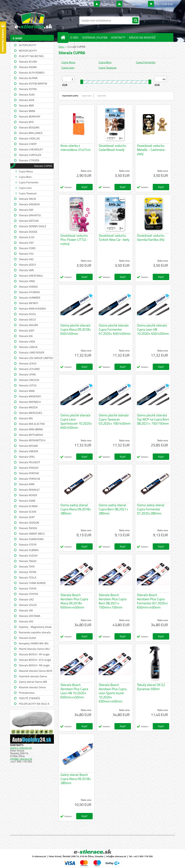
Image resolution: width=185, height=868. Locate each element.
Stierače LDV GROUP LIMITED (36, 358)
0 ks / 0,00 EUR (164, 4)
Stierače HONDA (28, 287)
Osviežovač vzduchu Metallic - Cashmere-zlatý (151, 150)
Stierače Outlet (27, 638)
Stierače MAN (27, 391)
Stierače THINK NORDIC (33, 583)
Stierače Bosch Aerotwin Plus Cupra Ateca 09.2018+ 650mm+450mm (74, 601)
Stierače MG (26, 418)
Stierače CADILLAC (30, 138)
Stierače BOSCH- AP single (34, 654)
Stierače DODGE (28, 232)
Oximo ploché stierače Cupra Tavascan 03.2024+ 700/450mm (115, 419)
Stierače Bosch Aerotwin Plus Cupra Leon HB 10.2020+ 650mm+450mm (74, 691)
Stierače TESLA (28, 577)
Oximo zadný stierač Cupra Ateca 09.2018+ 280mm (76, 509)
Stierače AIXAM (28, 67)
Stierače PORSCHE (30, 479)
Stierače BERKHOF (30, 116)
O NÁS (74, 37)
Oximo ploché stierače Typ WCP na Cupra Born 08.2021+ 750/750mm (153, 419)
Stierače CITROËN (29, 160)
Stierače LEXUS (28, 363)
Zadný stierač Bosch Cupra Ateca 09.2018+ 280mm (76, 779)
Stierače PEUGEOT (30, 462)
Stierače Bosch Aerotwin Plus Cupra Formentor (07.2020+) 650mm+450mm (152, 601)
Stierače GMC (27, 270)
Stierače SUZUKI (28, 556)
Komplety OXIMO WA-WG (34, 643)
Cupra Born (25, 177)
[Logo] (34, 20)
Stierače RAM (27, 484)
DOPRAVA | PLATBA (95, 37)
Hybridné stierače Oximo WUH (33, 677)
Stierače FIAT (26, 243)
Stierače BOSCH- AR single (34, 665)
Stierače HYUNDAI (29, 292)
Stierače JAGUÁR (28, 325)
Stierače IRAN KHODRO (32, 309)
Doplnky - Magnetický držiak (35, 627)
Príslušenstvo (27, 693)
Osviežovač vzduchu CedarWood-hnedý (112, 148)
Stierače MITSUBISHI (31, 435)
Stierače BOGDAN (29, 127)
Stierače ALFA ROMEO (32, 73)
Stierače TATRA (28, 572)
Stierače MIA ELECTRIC (32, 424)
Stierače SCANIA (28, 506)
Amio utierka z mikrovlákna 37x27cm (76, 148)
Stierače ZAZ (26, 621)
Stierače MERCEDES (30, 413)
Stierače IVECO (27, 320)
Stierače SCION (27, 512)
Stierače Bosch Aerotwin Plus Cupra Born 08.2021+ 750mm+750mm (113, 601)
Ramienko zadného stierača (35, 632)
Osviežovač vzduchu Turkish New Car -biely (114, 238)
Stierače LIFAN (27, 374)
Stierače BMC (27, 105)
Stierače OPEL (27, 457)
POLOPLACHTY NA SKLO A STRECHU (34, 704)
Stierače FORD (27, 248)
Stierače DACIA (27, 199)
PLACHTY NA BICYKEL (31, 56)
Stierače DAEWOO (29, 204)
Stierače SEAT (27, 517)
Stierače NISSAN (28, 446)
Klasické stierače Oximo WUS (36, 671)
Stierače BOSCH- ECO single (35, 660)
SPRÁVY (67, 46)
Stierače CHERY (28, 144)
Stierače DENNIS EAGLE (33, 226)
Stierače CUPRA (43, 166)
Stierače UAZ (26, 599)
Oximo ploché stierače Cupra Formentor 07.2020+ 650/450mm (115, 329)
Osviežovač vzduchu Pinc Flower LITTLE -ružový (74, 240)
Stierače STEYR (28, 545)
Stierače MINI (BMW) (31, 429)
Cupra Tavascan (28, 193)
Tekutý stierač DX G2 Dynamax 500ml (151, 687)
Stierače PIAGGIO (29, 468)
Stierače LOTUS (28, 385)
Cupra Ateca (26, 171)
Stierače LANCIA (28, 347)
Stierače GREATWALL (31, 276)
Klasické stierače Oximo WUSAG (32, 688)
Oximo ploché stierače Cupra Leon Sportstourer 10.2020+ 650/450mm (76, 421)
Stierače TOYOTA (28, 594)
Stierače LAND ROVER (32, 352)
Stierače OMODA (28, 451)
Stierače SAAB (27, 501)
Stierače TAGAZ (28, 561)
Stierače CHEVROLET (31, 149)
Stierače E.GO (27, 237)
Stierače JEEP (27, 330)
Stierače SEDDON (29, 523)
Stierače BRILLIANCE (31, 133)
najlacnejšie (87, 96)
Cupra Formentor (29, 182)
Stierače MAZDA (28, 407)
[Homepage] (64, 37)
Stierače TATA (27, 566)
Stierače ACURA (28, 62)
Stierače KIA (26, 336)
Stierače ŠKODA (28, 528)
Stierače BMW (27, 111)
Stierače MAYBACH (30, 402)
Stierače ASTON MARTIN (33, 84)
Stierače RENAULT (29, 490)
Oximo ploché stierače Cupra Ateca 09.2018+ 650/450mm (76, 329)
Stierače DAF (26, 210)
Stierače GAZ (26, 259)
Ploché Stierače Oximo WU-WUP (35, 649)
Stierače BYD (26, 122)
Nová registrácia (133, 4)
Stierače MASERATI (30, 396)
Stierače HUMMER (30, 298)
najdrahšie (102, 96)
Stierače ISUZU (27, 314)
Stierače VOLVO (28, 605)
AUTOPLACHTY (28, 45)
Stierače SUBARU (29, 550)
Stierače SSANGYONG (31, 539)
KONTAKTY (118, 37)
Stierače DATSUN (29, 221)
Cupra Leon (25, 188)
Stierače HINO (27, 281)
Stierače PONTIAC (29, 473)
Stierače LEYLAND (29, 369)
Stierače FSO (26, 254)
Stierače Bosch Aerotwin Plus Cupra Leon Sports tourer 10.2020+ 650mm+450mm (113, 693)
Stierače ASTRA (28, 89)
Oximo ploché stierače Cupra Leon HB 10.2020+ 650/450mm (153, 329)
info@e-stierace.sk (21, 759)
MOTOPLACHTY (28, 51)
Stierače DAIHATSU (30, 215)
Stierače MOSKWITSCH (32, 440)
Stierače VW (26, 610)
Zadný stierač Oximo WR (33, 682)
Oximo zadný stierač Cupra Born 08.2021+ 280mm (113, 509)
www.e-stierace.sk (21, 748)
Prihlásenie (108, 4)
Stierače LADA (27, 341)
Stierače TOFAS (28, 588)
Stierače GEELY (27, 265)
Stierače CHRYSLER (30, 155)
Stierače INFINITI (28, 303)
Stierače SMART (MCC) (32, 534)
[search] (135, 21)
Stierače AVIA (27, 100)
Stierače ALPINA (28, 78)
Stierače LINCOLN (29, 380)
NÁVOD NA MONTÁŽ (142, 37)
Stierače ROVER (28, 495)
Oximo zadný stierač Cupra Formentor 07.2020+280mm (151, 509)
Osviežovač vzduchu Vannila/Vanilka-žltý (151, 238)
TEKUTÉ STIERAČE (30, 698)
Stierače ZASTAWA (30, 616)
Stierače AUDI (27, 95)
